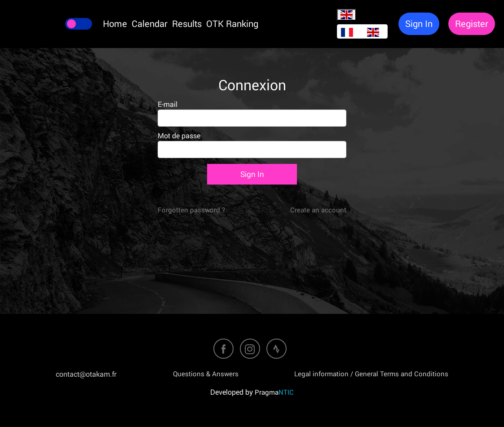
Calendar (150, 24)
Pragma (274, 392)
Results (187, 24)
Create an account (318, 210)
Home (115, 24)
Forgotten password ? (191, 210)
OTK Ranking (232, 24)
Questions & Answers (206, 374)
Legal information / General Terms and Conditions (371, 374)
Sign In (252, 174)
